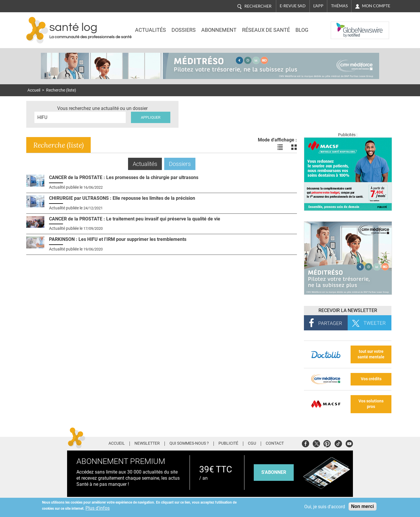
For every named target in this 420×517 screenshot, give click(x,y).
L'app (318, 6)
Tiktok (338, 443)
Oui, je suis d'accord (325, 507)
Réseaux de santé (266, 30)
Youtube (349, 443)
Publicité (228, 444)
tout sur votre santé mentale (371, 354)
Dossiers (184, 30)
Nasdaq (342, 26)
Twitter (316, 443)
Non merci (363, 506)
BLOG (302, 30)
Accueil (34, 90)
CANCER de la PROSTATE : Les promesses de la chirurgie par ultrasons (124, 177)
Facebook (306, 443)
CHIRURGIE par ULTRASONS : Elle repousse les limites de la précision (122, 198)
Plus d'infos (98, 508)
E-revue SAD (293, 6)
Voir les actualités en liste (280, 147)
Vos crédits (371, 379)
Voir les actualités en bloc (294, 147)
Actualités (150, 30)
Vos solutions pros (371, 404)
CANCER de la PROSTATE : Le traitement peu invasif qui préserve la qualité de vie (135, 219)
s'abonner (274, 472)
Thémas (339, 6)
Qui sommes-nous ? (189, 444)
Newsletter (147, 444)
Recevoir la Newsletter (348, 310)
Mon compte (376, 6)
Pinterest (327, 443)
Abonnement (219, 30)
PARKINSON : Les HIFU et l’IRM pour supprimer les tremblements (118, 239)
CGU (252, 444)
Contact (275, 444)
